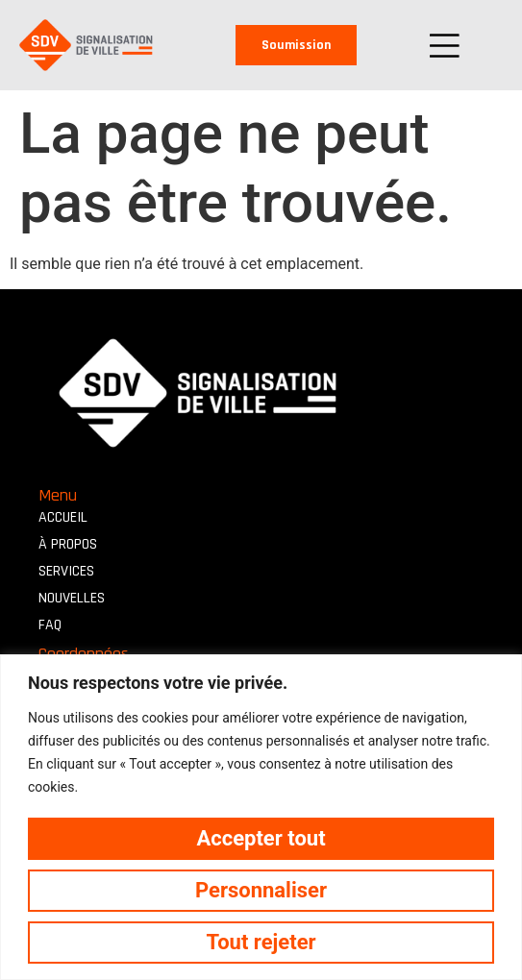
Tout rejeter (261, 942)
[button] (444, 46)
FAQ (50, 625)
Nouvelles (72, 598)
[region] (261, 817)
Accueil (63, 517)
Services (66, 571)
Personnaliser (261, 890)
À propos (68, 544)
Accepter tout (261, 838)
